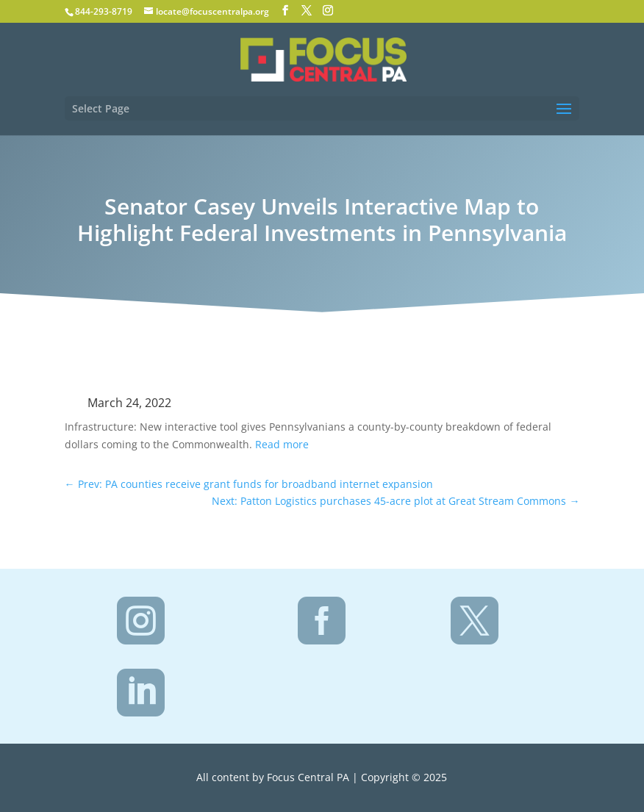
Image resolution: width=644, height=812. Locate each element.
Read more (282, 444)
